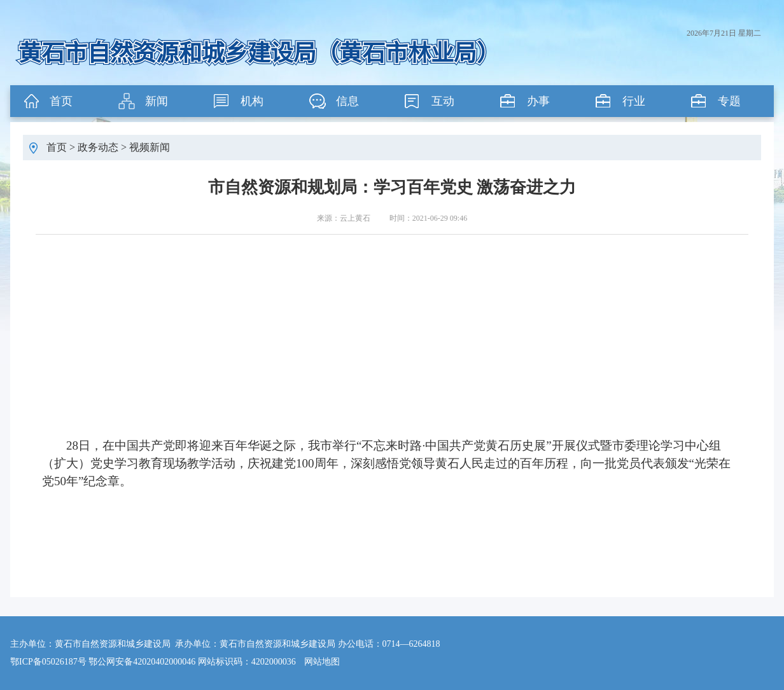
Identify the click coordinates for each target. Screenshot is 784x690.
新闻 (157, 101)
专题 (729, 101)
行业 (634, 101)
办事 (538, 101)
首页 (61, 101)
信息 (347, 101)
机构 (252, 101)
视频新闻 (150, 147)
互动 (443, 101)
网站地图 (322, 662)
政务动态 (98, 147)
